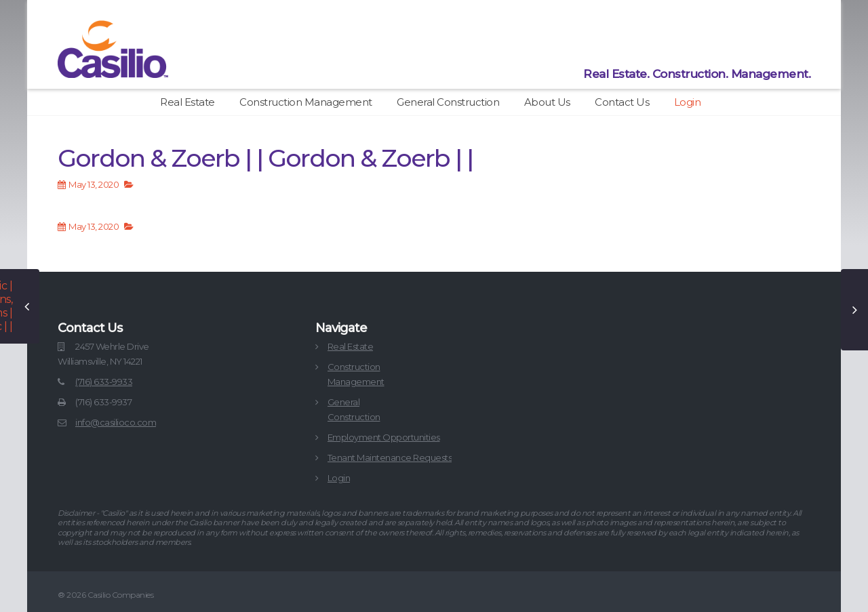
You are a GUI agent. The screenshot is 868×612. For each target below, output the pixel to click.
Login (688, 102)
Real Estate (188, 102)
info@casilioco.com (116, 422)
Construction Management (306, 102)
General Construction (448, 102)
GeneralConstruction (354, 409)
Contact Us (622, 102)
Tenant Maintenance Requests (390, 457)
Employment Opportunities (384, 437)
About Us (547, 102)
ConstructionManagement (356, 374)
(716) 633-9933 (104, 382)
